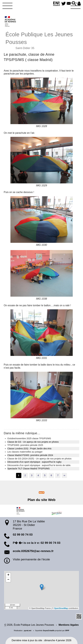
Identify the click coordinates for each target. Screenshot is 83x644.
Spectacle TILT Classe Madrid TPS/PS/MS (28, 469)
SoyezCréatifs (49, 631)
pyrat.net (28, 631)
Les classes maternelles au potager (25, 452)
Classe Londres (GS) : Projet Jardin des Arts (29, 449)
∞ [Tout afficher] (64, 475)
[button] (74, 4)
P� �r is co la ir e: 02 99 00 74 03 (37, 543)
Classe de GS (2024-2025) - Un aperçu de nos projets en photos (39, 459)
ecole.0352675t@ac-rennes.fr (33, 551)
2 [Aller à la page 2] (25, 475)
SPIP (67, 631)
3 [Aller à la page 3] (32, 475)
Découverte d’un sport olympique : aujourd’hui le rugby (34, 462)
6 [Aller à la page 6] (51, 475)
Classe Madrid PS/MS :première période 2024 (30, 455)
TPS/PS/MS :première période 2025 (25, 445)
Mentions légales (69, 625)
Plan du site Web (41, 500)
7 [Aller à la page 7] (58, 475)
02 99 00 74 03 (23, 535)
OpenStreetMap (61, 608)
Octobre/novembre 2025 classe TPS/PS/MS (29, 438)
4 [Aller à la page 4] (38, 475)
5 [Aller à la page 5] (45, 475)
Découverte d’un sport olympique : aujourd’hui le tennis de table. (39, 465)
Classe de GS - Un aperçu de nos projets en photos (33, 442)
